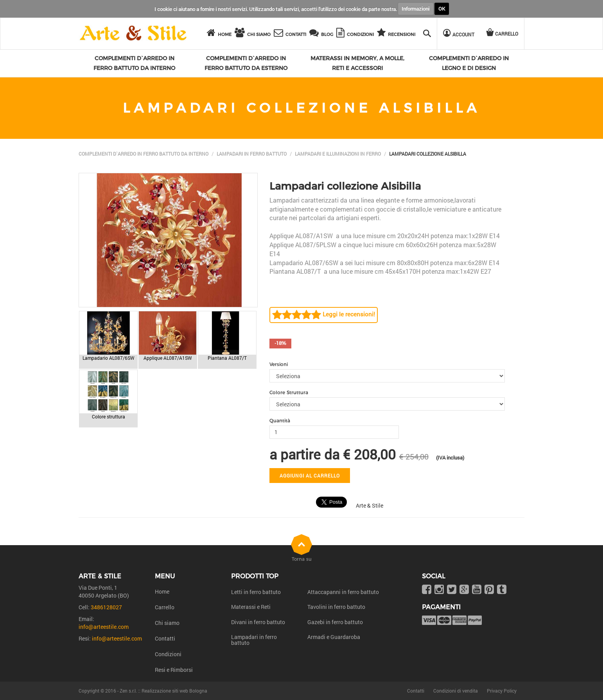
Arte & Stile (370, 505)
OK (442, 9)
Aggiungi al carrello (310, 476)
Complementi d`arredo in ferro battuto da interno (144, 154)
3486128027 (106, 607)
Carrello (165, 607)
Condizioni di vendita (456, 691)
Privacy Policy (502, 691)
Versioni (279, 364)
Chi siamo (167, 623)
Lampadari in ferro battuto (252, 154)
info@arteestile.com (104, 627)
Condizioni (168, 654)
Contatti (165, 638)
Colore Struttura (289, 392)
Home (162, 591)
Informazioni (415, 9)
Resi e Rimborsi (174, 670)
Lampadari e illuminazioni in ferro (338, 154)
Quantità (280, 421)
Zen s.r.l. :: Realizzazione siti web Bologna (163, 691)
